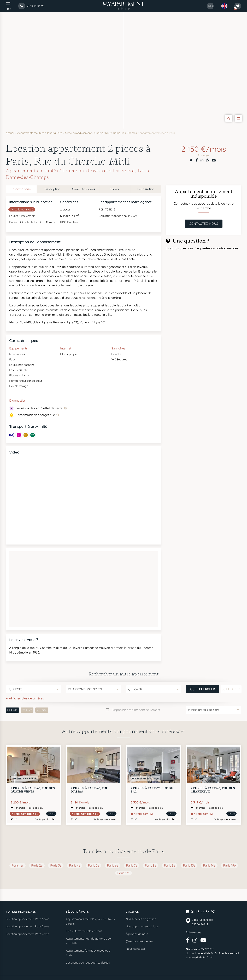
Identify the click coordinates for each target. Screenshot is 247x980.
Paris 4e (75, 865)
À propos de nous (137, 934)
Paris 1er (17, 865)
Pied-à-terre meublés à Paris (84, 931)
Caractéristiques (84, 189)
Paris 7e (132, 865)
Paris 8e (151, 865)
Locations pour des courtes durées (88, 963)
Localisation (146, 189)
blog (210, 6)
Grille (14, 710)
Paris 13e (189, 865)
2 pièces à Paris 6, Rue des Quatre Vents (33, 790)
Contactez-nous (204, 224)
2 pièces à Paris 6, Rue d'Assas (89, 790)
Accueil (10, 133)
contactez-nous (227, 248)
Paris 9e (170, 865)
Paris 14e (209, 865)
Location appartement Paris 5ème (28, 926)
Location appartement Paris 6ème (28, 919)
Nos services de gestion (141, 919)
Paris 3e (56, 865)
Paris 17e (123, 873)
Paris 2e (37, 865)
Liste (29, 710)
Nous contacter (136, 949)
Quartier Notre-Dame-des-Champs (116, 133)
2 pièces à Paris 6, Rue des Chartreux (213, 790)
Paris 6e (113, 865)
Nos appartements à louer (143, 926)
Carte (43, 710)
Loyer (137, 689)
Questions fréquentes (139, 941)
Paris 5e (94, 865)
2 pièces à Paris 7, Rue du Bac (152, 790)
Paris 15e (229, 865)
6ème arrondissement (78, 133)
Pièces (17, 689)
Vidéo (115, 189)
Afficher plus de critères (26, 698)
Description (52, 189)
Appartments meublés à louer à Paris (40, 133)
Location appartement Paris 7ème (27, 934)
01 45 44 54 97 (203, 912)
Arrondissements (87, 689)
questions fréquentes (195, 248)
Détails (51, 814)
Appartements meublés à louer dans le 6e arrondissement (70, 170)
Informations (21, 189)
